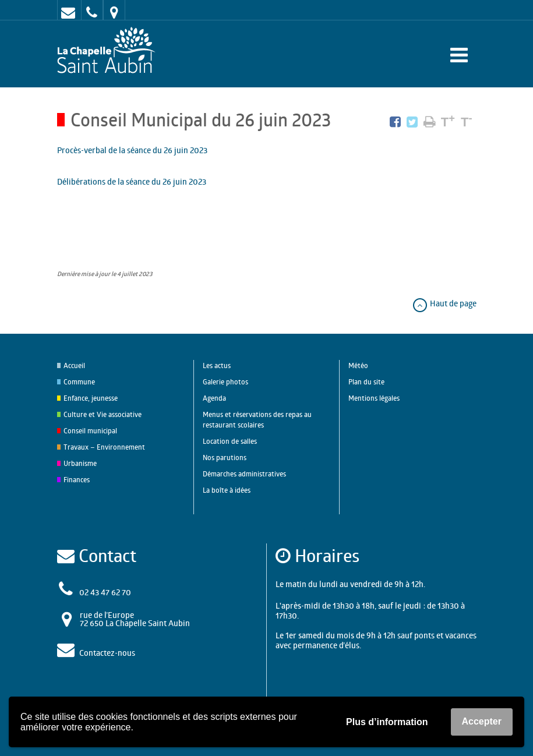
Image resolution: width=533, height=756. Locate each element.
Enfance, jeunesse (91, 398)
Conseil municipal (90, 431)
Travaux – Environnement (104, 447)
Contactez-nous (107, 653)
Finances (77, 480)
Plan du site (366, 382)
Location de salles (230, 441)
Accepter (482, 721)
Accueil (74, 365)
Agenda (214, 398)
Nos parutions (225, 458)
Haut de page (444, 303)
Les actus (217, 365)
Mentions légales (374, 398)
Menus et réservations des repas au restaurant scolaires (257, 420)
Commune (79, 382)
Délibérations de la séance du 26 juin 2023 (132, 181)
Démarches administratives (244, 474)
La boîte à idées (227, 490)
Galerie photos (225, 382)
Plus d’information (387, 722)
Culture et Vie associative (103, 414)
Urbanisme (80, 463)
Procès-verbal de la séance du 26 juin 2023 (132, 150)
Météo (358, 365)
